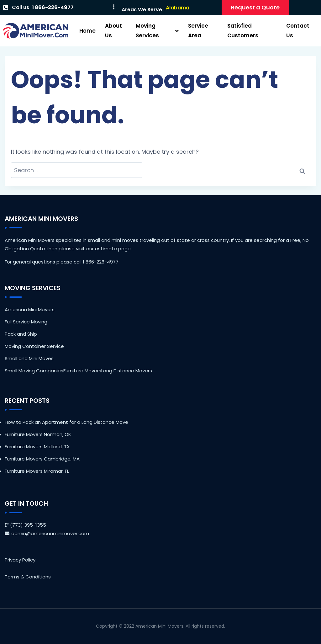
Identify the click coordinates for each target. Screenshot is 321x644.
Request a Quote (255, 7)
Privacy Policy (20, 560)
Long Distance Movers (127, 371)
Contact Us (298, 31)
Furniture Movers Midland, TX (37, 447)
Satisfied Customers (243, 31)
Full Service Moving (26, 322)
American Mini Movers (30, 309)
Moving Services (157, 31)
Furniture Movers (82, 371)
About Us (113, 31)
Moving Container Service (34, 346)
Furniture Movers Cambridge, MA (42, 459)
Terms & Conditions (28, 577)
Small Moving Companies (34, 371)
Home (87, 31)
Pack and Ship (21, 334)
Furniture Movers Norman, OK (38, 434)
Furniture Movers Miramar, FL (37, 471)
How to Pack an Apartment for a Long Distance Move (66, 422)
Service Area (198, 31)
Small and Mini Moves (29, 358)
